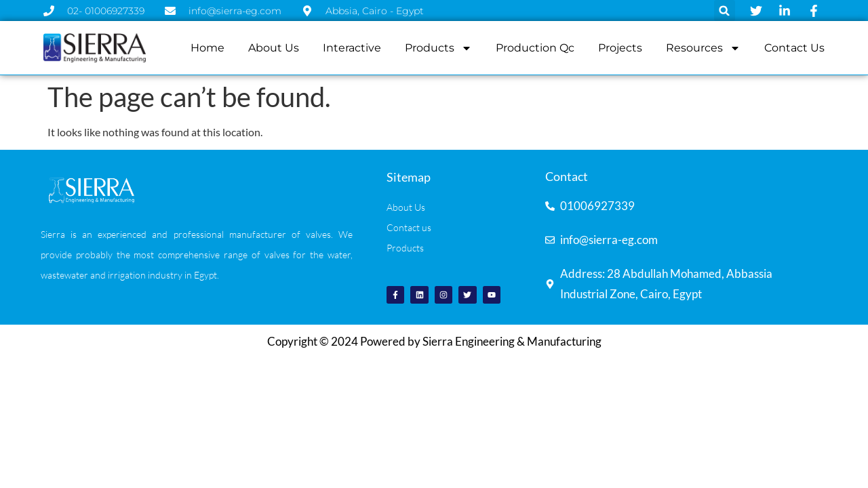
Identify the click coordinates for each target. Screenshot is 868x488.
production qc (535, 48)
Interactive (352, 48)
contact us (794, 48)
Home (208, 48)
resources (703, 48)
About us (274, 48)
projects (620, 48)
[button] (725, 11)
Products (438, 48)
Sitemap (409, 177)
